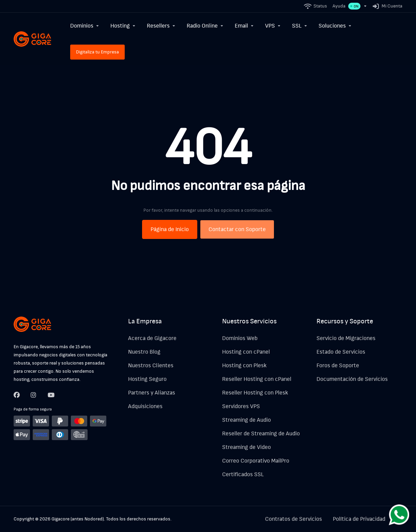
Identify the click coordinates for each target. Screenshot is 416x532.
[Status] (316, 6)
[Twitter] (34, 395)
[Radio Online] (205, 26)
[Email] (244, 26)
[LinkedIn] (51, 395)
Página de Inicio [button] (170, 229)
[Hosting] (123, 26)
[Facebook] (17, 395)
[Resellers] (161, 26)
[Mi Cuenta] (386, 6)
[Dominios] (85, 26)
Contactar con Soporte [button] (237, 229)
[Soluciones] (335, 26)
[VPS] (273, 26)
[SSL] (300, 26)
